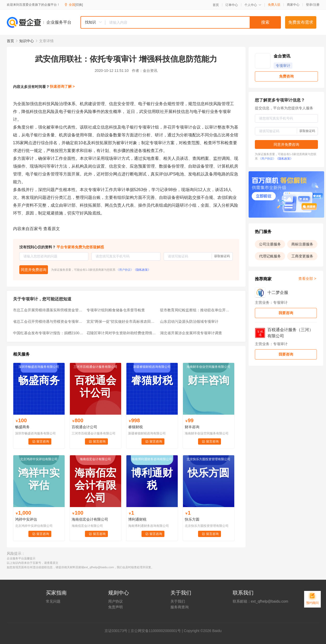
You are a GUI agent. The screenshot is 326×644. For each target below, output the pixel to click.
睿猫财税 (136, 427)
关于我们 (178, 601)
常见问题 (53, 601)
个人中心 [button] (253, 5)
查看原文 (52, 229)
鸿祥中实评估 (26, 519)
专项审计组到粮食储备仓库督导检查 (116, 310)
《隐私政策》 (142, 270)
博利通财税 (137, 519)
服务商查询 (180, 607)
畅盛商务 (22, 427)
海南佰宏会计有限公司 (90, 519)
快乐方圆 (192, 519)
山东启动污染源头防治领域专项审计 (189, 321)
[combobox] (181, 22)
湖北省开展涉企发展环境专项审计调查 (191, 333)
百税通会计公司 (84, 427)
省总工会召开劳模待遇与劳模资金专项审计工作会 (48, 321)
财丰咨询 (192, 427)
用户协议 (115, 601)
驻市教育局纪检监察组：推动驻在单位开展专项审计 (195, 310)
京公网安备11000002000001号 (156, 631)
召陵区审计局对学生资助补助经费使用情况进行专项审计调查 (122, 333)
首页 (216, 5)
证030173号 (118, 631)
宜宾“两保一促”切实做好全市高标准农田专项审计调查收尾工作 (122, 321)
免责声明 (115, 607)
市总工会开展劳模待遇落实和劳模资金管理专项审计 (48, 310)
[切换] (79, 5)
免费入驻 (274, 5)
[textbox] (193, 22)
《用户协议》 (125, 270)
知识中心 (27, 41)
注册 (316, 5)
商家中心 (293, 5)
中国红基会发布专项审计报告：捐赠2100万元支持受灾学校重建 (48, 333)
